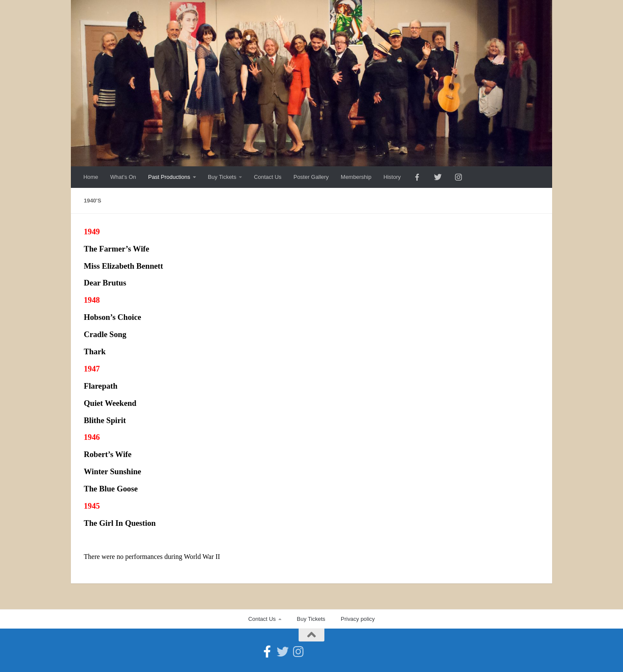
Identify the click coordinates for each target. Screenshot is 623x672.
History (392, 177)
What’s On (123, 177)
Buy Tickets (222, 177)
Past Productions (169, 177)
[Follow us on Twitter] (283, 652)
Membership (356, 177)
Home (91, 177)
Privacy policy (358, 619)
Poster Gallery (311, 177)
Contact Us (268, 177)
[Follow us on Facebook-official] (267, 652)
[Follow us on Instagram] (298, 652)
